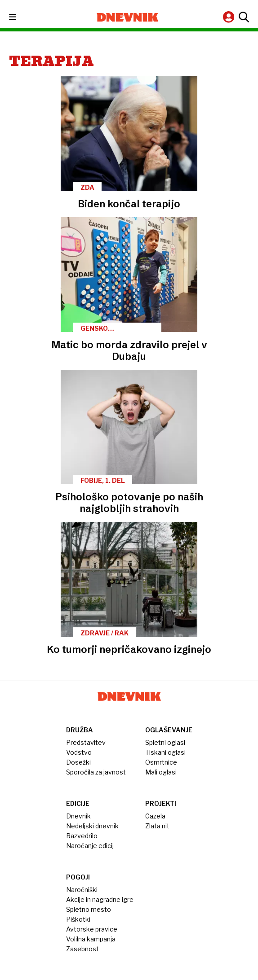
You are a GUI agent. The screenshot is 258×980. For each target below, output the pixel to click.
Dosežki (78, 762)
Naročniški (82, 890)
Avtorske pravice (92, 929)
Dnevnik (78, 816)
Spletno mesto (89, 909)
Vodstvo (79, 752)
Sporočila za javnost (96, 772)
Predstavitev (86, 742)
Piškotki (78, 919)
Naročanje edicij (90, 846)
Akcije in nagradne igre (100, 899)
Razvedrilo (82, 836)
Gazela (155, 816)
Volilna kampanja (91, 939)
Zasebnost (82, 949)
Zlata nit (157, 826)
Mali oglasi (161, 772)
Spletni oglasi (165, 742)
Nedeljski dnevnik (92, 826)
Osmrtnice (161, 762)
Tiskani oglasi (165, 752)
